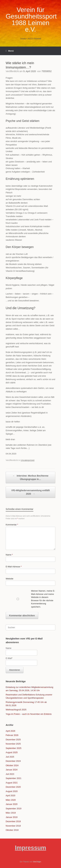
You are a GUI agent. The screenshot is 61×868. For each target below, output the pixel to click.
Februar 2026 (12, 735)
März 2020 (11, 800)
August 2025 (12, 752)
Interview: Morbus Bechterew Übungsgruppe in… (30, 477)
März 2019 (11, 813)
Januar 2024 (12, 770)
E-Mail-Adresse (14, 567)
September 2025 (14, 748)
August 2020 (12, 791)
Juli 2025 (10, 757)
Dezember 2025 (13, 740)
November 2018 (13, 826)
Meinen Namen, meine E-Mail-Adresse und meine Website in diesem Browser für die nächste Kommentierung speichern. (43, 599)
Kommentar (12, 525)
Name (9, 555)
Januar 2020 (12, 804)
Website (10, 579)
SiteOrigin (37, 862)
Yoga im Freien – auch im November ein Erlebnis (29, 714)
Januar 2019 (12, 817)
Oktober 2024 (12, 765)
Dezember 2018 (13, 821)
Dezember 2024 (13, 761)
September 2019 (14, 809)
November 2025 (13, 744)
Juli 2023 (10, 774)
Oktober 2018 (12, 830)
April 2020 (10, 796)
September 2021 (14, 778)
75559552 (47, 71)
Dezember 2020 (13, 787)
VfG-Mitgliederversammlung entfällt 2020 (30, 492)
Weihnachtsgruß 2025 (16, 710)
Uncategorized (27, 460)
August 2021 (12, 783)
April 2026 (10, 731)
